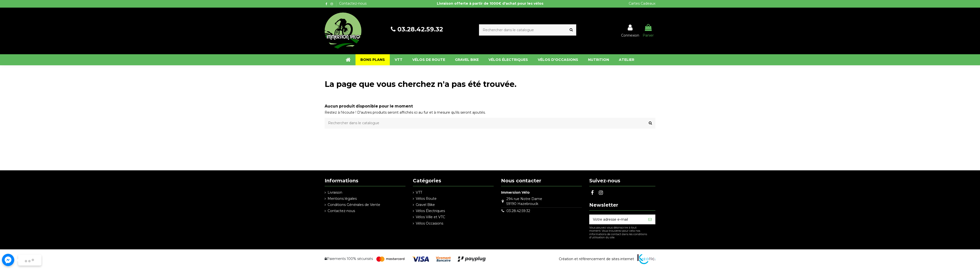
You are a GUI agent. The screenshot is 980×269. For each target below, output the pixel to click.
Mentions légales (342, 199)
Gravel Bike (425, 205)
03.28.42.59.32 (420, 29)
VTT (419, 192)
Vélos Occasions (429, 223)
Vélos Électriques (430, 211)
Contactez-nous (353, 3)
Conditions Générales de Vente (354, 205)
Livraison (335, 192)
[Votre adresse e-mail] (617, 219)
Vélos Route (426, 199)
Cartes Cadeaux (642, 3)
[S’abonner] (650, 219)
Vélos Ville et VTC (430, 217)
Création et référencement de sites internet (596, 259)
